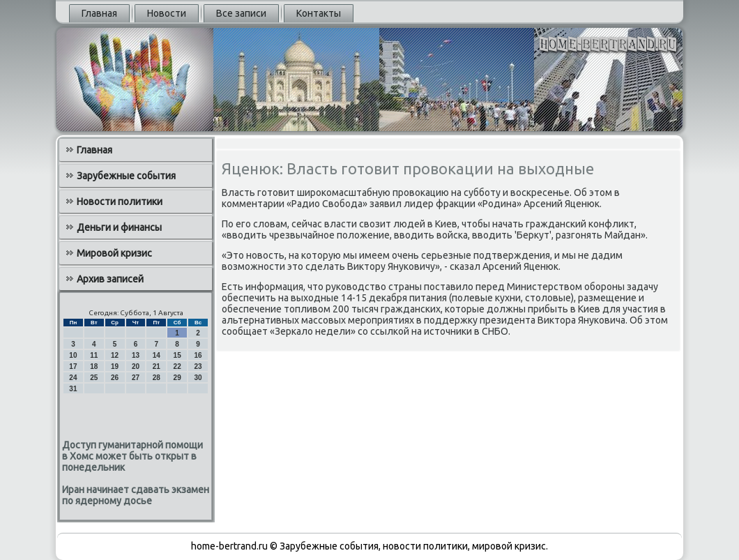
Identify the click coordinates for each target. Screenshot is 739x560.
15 (177, 355)
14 (157, 355)
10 (73, 355)
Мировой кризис (114, 253)
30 (198, 378)
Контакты (319, 13)
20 (136, 366)
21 (157, 366)
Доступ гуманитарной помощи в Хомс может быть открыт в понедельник (132, 456)
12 (115, 355)
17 (73, 366)
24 (73, 378)
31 (73, 389)
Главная (99, 13)
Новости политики (120, 202)
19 (115, 366)
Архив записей (110, 279)
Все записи (241, 13)
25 (94, 378)
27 (136, 378)
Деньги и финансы (119, 227)
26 (115, 378)
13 (136, 355)
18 (94, 366)
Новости (167, 13)
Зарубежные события (126, 176)
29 (177, 378)
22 (177, 366)
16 (198, 355)
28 (157, 378)
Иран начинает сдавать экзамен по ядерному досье (136, 495)
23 (198, 366)
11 (94, 355)
